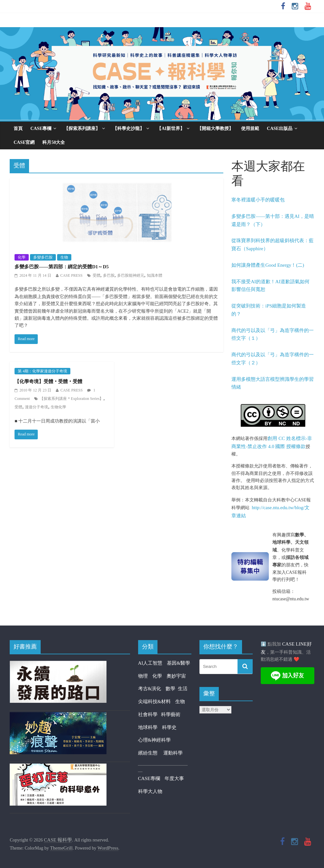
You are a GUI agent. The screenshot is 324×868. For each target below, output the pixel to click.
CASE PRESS (71, 275)
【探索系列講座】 (82, 129)
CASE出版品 (280, 129)
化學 (22, 257)
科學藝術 (171, 714)
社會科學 (150, 714)
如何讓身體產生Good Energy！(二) (268, 265)
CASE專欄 (41, 129)
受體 (96, 275)
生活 (183, 689)
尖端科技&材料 (155, 702)
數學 (172, 689)
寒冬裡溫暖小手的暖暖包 (258, 200)
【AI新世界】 (171, 129)
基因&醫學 (178, 663)
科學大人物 (150, 791)
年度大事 (174, 778)
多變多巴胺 (43, 257)
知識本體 (155, 275)
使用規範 (250, 129)
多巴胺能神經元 (131, 275)
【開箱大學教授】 (215, 129)
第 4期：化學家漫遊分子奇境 (42, 371)
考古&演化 (150, 689)
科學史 (169, 727)
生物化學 (58, 407)
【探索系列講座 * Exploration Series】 (71, 399)
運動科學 (173, 753)
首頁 (18, 129)
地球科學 (148, 727)
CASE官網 (24, 142)
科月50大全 (54, 142)
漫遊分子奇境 (36, 407)
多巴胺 (109, 275)
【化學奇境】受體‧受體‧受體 (48, 381)
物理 (143, 676)
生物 (64, 257)
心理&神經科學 (155, 740)
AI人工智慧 (150, 663)
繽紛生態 (151, 753)
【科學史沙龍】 (128, 129)
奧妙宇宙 (176, 676)
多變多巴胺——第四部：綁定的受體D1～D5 (62, 267)
